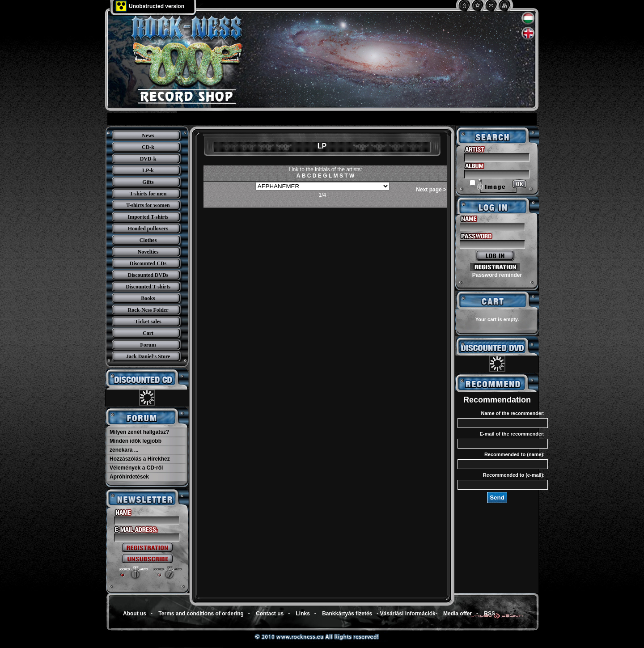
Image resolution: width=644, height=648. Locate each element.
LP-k (148, 170)
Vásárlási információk (408, 614)
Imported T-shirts (148, 217)
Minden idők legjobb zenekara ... (136, 445)
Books (148, 298)
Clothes (148, 240)
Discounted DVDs (148, 275)
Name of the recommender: (513, 413)
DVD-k (148, 159)
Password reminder (497, 275)
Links (303, 614)
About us (135, 614)
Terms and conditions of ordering (201, 614)
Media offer (458, 614)
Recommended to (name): (515, 454)
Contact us (270, 614)
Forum (148, 345)
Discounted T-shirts (148, 287)
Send (497, 498)
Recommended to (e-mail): (514, 475)
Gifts (148, 182)
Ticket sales (148, 322)
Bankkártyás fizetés (347, 614)
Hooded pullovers (148, 229)
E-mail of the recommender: (512, 434)
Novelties (148, 252)
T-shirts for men (148, 194)
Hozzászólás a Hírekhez (140, 459)
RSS (489, 614)
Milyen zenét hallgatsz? (139, 432)
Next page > (431, 190)
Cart (148, 333)
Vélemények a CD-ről (136, 468)
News (148, 136)
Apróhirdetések (129, 477)
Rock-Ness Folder (148, 310)
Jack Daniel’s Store (148, 356)
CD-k (148, 147)
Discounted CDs (148, 263)
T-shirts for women (148, 205)
